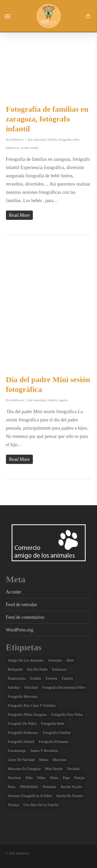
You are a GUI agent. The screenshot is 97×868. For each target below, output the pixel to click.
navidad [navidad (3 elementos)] (73, 769)
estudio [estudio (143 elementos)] (36, 678)
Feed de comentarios (25, 617)
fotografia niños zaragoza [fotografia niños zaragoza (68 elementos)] (27, 715)
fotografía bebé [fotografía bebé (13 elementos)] (53, 724)
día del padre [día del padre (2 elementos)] (37, 669)
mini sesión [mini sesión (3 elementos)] (54, 769)
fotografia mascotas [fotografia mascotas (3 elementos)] (23, 697)
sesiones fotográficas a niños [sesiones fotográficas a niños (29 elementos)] (30, 796)
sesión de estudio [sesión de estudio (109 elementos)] (70, 796)
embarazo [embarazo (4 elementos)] (59, 669)
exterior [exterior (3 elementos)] (51, 678)
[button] (8, 16)
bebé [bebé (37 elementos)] (70, 660)
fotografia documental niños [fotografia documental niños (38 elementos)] (64, 688)
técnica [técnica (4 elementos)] (13, 805)
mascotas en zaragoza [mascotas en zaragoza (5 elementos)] (24, 769)
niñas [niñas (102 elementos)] (41, 778)
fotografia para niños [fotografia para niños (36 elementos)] (67, 715)
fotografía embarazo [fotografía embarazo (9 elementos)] (23, 733)
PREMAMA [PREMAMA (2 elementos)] (29, 787)
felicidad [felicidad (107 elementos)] (31, 688)
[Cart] (87, 16)
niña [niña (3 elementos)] (29, 778)
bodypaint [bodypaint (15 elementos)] (15, 669)
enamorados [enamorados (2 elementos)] (17, 678)
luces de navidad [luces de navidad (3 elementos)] (21, 760)
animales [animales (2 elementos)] (55, 660)
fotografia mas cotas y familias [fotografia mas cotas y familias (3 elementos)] (32, 706)
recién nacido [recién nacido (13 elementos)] (72, 787)
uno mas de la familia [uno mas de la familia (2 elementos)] (41, 805)
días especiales (37, 140)
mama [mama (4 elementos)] (44, 760)
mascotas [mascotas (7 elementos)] (59, 760)
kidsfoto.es (17, 140)
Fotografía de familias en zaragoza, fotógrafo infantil (47, 119)
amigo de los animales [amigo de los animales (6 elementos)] (26, 660)
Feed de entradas (22, 605)
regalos (63, 400)
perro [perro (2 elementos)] (12, 787)
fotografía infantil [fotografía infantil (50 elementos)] (21, 742)
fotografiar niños (69, 140)
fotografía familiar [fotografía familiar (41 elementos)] (57, 733)
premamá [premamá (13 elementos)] (50, 787)
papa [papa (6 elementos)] (66, 778)
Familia (52, 140)
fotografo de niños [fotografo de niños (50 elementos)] (22, 724)
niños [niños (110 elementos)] (54, 778)
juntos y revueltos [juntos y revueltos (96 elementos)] (44, 751)
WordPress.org (20, 630)
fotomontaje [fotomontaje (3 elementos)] (17, 751)
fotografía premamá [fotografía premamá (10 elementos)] (54, 742)
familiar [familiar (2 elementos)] (14, 688)
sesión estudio (30, 148)
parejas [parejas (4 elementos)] (79, 778)
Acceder (14, 592)
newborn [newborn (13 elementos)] (14, 778)
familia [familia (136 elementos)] (67, 678)
